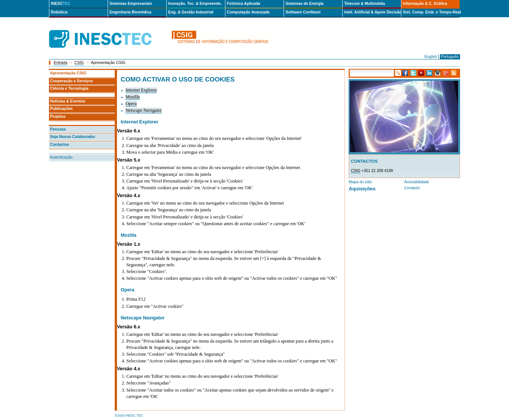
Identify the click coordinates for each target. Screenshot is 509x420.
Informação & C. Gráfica (425, 4)
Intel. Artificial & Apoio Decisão (373, 12)
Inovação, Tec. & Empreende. (195, 4)
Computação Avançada (248, 12)
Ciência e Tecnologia (69, 88)
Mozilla (133, 97)
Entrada (61, 63)
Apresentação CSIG (68, 73)
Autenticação (61, 157)
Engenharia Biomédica (130, 12)
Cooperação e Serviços (72, 81)
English (431, 57)
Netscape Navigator (144, 110)
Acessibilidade (417, 182)
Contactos (60, 145)
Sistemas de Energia (305, 4)
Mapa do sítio (360, 182)
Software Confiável (303, 12)
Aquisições (362, 189)
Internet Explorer (141, 90)
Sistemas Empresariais (131, 4)
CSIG (79, 63)
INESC (61, 4)
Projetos (58, 117)
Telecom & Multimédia (365, 4)
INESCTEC (109, 31)
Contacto (412, 188)
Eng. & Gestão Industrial (191, 12)
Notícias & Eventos (68, 101)
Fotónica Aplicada (243, 4)
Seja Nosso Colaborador (73, 137)
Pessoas (58, 129)
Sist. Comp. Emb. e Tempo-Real (431, 12)
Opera (131, 104)
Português (450, 57)
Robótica (59, 12)
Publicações (61, 109)
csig (222, 39)
